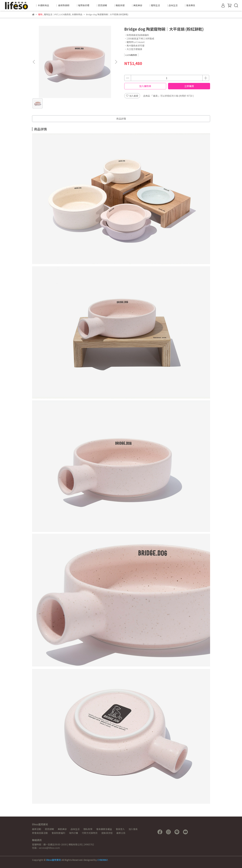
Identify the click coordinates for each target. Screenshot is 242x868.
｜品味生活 (172, 5)
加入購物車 (145, 86)
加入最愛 (132, 96)
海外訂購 (73, 833)
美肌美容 (62, 829)
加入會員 (133, 829)
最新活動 (37, 829)
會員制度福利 (58, 833)
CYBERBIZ (103, 860)
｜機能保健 (119, 5)
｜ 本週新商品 (42, 5)
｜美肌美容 (137, 5)
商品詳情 (121, 119)
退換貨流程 (107, 833)
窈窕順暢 (49, 829)
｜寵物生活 (154, 5)
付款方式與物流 (90, 833)
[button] (116, 62)
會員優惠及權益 (104, 829)
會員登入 (120, 829)
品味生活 (75, 829)
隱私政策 (88, 829)
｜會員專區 (190, 5)
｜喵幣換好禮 (83, 5)
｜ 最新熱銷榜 (62, 5)
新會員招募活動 (40, 833)
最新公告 (121, 833)
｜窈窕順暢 (101, 5)
